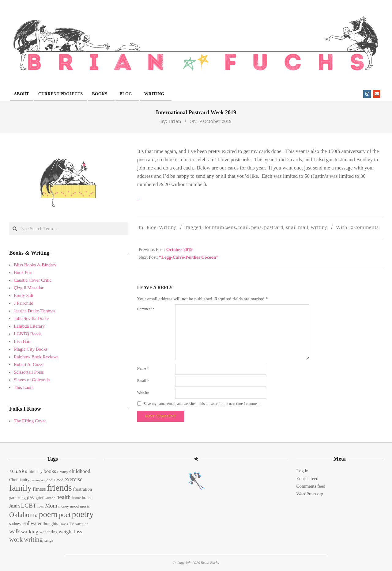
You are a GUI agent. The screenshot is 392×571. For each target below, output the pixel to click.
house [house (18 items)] (87, 497)
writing (319, 227)
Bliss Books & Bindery (35, 265)
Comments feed (311, 486)
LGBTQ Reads (28, 334)
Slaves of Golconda (32, 380)
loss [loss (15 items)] (41, 506)
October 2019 (179, 249)
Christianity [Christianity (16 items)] (19, 480)
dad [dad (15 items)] (49, 480)
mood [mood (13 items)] (74, 506)
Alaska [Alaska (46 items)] (18, 471)
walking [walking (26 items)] (30, 531)
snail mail (297, 227)
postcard (274, 227)
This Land (23, 387)
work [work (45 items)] (16, 539)
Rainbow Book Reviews (36, 357)
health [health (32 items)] (64, 497)
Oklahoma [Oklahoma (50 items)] (23, 515)
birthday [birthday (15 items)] (36, 472)
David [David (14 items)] (58, 480)
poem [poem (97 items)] (48, 514)
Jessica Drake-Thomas (34, 311)
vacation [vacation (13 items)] (82, 524)
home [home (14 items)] (76, 498)
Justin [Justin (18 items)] (15, 506)
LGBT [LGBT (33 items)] (28, 506)
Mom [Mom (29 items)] (51, 506)
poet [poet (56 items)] (65, 515)
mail (243, 227)
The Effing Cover (30, 421)
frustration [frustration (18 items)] (82, 489)
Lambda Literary (29, 326)
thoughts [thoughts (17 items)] (50, 523)
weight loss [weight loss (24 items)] (70, 532)
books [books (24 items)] (50, 471)
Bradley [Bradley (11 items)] (63, 472)
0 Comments (365, 227)
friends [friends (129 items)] (59, 488)
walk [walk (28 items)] (15, 531)
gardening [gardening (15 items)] (17, 498)
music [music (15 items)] (85, 506)
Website (143, 393)
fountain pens (220, 227)
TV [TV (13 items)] (72, 524)
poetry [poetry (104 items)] (83, 514)
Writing (168, 227)
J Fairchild (24, 303)
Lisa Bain (23, 341)
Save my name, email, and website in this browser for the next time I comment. (202, 404)
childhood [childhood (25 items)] (80, 471)
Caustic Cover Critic (33, 280)
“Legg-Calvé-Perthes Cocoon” (189, 257)
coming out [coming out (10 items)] (38, 480)
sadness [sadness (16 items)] (16, 524)
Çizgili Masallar (29, 288)
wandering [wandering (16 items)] (49, 532)
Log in (303, 471)
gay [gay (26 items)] (30, 497)
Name (143, 368)
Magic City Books (31, 349)
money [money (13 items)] (63, 506)
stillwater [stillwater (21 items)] (32, 523)
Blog (152, 227)
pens (256, 227)
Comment (146, 309)
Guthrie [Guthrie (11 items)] (50, 498)
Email (143, 381)
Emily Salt (24, 295)
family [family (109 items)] (20, 488)
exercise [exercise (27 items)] (73, 479)
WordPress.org (310, 494)
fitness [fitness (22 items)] (39, 489)
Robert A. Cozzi (29, 364)
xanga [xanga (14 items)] (49, 540)
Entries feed (307, 478)
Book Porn (24, 272)
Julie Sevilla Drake (31, 318)
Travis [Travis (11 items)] (64, 524)
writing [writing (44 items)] (33, 539)
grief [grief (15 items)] (39, 498)
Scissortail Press (29, 372)
